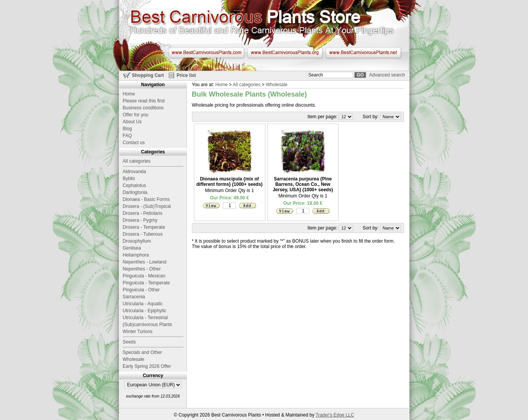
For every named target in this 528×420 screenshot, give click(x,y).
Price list (186, 75)
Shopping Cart (148, 75)
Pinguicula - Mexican (144, 276)
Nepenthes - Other (142, 269)
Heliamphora (136, 255)
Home (221, 85)
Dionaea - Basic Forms (146, 199)
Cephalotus (135, 185)
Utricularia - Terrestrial (145, 318)
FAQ (127, 136)
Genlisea (132, 248)
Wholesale (277, 85)
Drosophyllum (137, 241)
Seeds (129, 342)
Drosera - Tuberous (143, 234)
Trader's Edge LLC (335, 415)
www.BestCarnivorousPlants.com (206, 53)
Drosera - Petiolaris (143, 213)
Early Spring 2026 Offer (147, 366)
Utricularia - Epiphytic (145, 311)
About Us (132, 122)
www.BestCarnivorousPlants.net (363, 53)
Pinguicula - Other (141, 290)
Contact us (134, 143)
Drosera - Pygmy (140, 220)
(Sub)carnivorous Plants (148, 325)
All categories (246, 85)
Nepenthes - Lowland (145, 262)
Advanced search (387, 75)
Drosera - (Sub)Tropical (147, 206)
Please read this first (144, 101)
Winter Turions (138, 332)
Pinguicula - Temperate (147, 283)
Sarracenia (134, 297)
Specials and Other (143, 352)
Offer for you (136, 115)
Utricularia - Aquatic (143, 304)
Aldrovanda (135, 172)
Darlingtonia (135, 192)
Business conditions (143, 108)
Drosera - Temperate (144, 227)
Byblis (129, 179)
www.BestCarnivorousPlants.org (285, 53)
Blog (127, 129)
